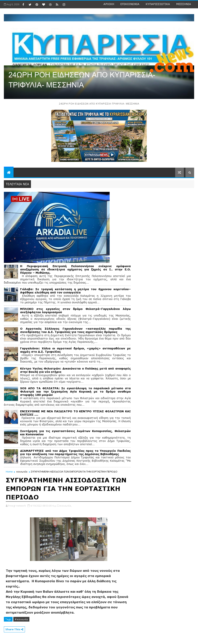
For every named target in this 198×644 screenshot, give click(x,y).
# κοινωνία (21, 619)
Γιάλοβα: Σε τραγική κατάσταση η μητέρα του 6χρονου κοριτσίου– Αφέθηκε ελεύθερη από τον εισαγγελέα (75, 291)
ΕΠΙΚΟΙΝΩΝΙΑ (130, 4)
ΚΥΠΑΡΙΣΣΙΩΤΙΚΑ (158, 4)
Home (9, 472)
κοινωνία (22, 472)
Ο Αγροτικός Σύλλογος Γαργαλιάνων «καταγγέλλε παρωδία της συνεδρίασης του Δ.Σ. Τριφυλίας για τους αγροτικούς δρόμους (75, 330)
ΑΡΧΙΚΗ (109, 4)
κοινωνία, (66, 506)
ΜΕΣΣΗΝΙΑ (184, 4)
